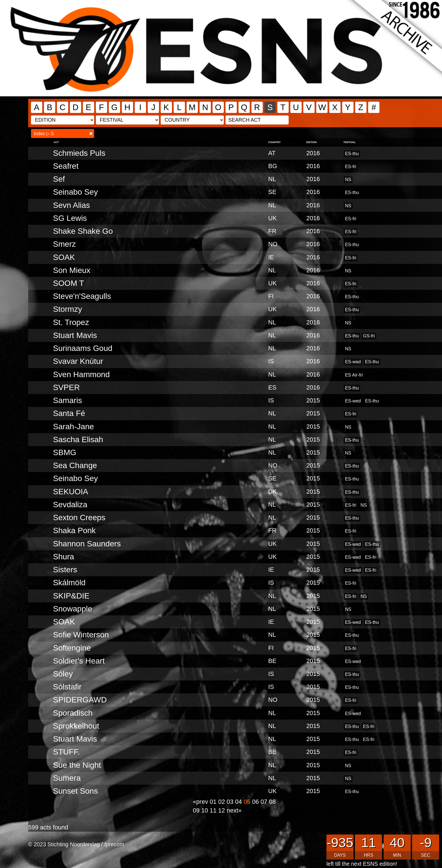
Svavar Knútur (78, 361)
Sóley (63, 674)
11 (214, 810)
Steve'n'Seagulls (82, 296)
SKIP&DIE (71, 596)
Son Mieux (72, 270)
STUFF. (66, 752)
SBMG (65, 452)
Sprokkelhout (76, 726)
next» (234, 810)
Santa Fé (69, 413)
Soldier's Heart (79, 661)
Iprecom (114, 844)
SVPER (66, 387)
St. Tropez (71, 322)
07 (265, 802)
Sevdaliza (70, 505)
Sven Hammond (81, 374)
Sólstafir (67, 687)
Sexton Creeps (79, 518)
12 (222, 810)
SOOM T (68, 283)
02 (222, 802)
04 (239, 802)
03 (231, 802)
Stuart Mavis (75, 335)
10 (205, 810)
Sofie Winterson (81, 635)
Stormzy (68, 309)
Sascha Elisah (78, 439)
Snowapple (73, 609)
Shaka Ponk (74, 530)
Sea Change (75, 465)
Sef (59, 179)
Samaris (68, 400)
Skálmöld (69, 583)
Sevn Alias (71, 205)
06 (256, 802)
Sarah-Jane (73, 427)
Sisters (65, 570)
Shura (64, 557)
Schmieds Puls (79, 153)
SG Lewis (70, 218)
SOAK (64, 257)
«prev (201, 802)
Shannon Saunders (87, 544)
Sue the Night (77, 765)
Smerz (64, 244)
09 (197, 810)
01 (214, 802)
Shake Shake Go (83, 231)
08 (272, 802)
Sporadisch (73, 713)
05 (248, 802)
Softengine (72, 648)
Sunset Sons (75, 791)
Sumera (67, 778)
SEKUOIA (71, 492)
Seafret (66, 166)
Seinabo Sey (75, 192)
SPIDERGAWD (80, 700)
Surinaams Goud (83, 348)
